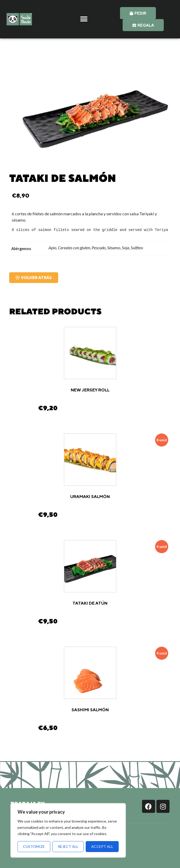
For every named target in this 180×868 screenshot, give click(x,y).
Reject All (68, 846)
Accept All (102, 846)
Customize (34, 846)
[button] (84, 19)
